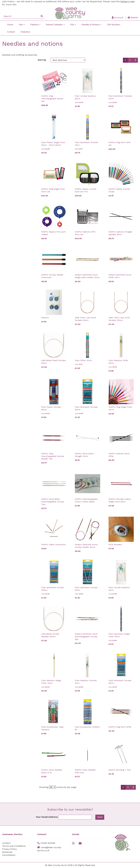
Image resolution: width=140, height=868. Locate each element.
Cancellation (9, 855)
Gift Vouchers (114, 24)
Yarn (22, 24)
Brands (7, 94)
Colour (7, 123)
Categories (9, 61)
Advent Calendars (55, 24)
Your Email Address (47, 817)
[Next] (135, 60)
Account (118, 17)
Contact (11, 32)
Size (5, 142)
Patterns (35, 24)
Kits (73, 24)
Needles (8, 175)
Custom (8, 208)
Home (10, 24)
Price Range (10, 241)
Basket (133, 17)
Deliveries (7, 852)
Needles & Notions (92, 24)
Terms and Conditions (14, 846)
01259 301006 (48, 843)
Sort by (42, 60)
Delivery (125, 1)
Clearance (25, 32)
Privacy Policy (9, 849)
